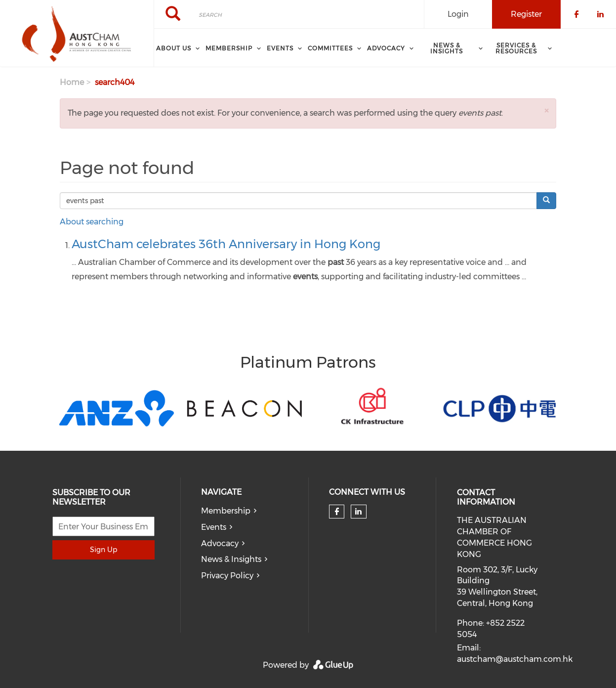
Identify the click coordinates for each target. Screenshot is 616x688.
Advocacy (220, 543)
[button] (546, 110)
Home (72, 82)
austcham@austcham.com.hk (515, 659)
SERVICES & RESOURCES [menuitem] (516, 48)
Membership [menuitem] (229, 48)
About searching (92, 222)
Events (214, 527)
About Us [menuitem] (174, 48)
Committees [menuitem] (330, 48)
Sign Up (103, 550)
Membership (226, 511)
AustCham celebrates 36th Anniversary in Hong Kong (226, 244)
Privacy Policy (227, 576)
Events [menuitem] (280, 48)
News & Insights (231, 559)
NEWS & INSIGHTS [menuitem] (447, 48)
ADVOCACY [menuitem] (386, 48)
